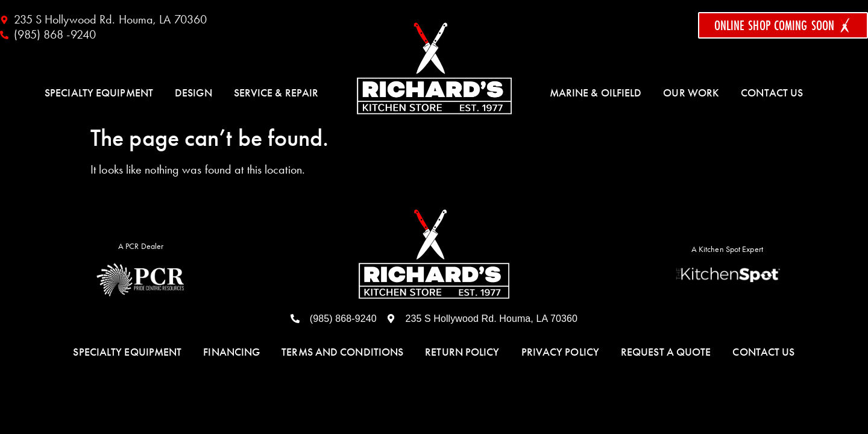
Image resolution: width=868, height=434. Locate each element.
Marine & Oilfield (596, 93)
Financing (231, 352)
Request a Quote (666, 352)
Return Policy (462, 352)
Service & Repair (276, 93)
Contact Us (772, 93)
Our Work (691, 93)
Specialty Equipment (99, 93)
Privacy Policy (560, 352)
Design (193, 93)
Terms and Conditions (342, 352)
